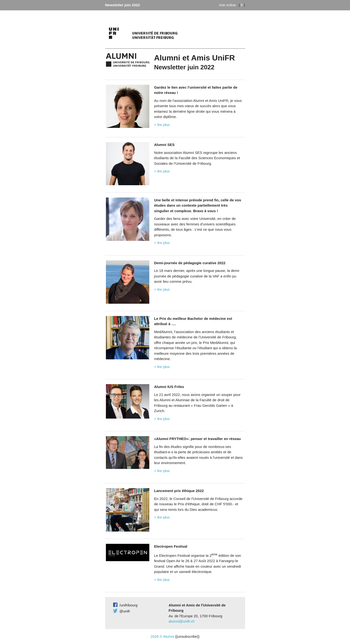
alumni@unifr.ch (182, 621)
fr (242, 5)
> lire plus (162, 125)
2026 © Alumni (162, 636)
